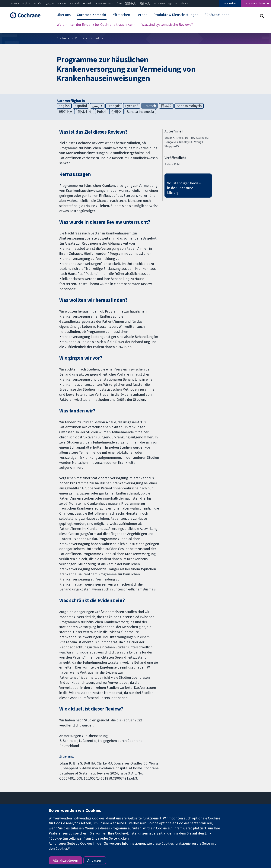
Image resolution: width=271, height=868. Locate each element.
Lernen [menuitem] (142, 15)
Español (38, 3)
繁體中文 (130, 3)
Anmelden (230, 3)
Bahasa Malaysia (105, 3)
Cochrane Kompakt (87, 38)
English (26, 3)
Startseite (63, 38)
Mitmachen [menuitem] (121, 15)
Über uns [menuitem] (64, 15)
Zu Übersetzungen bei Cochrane (171, 3)
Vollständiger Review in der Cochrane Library (184, 188)
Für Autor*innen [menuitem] (217, 15)
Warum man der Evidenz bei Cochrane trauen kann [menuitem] (96, 24)
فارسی (50, 3)
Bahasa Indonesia (140, 112)
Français (62, 3)
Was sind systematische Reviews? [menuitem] (167, 24)
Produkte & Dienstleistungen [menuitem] (176, 15)
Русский (75, 3)
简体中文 (145, 3)
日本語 (166, 106)
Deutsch (14, 3)
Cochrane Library (256, 3)
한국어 (116, 112)
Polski (102, 112)
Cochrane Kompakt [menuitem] (92, 15)
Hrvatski (88, 3)
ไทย (119, 3)
